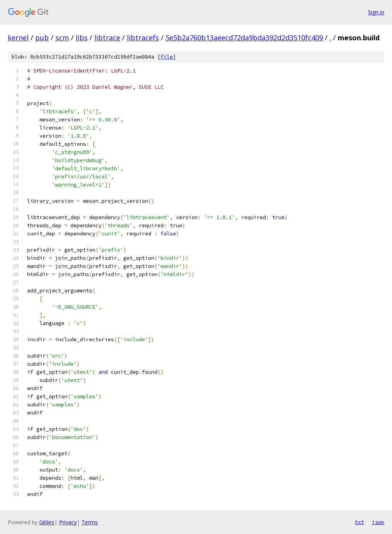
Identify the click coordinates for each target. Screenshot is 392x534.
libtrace (107, 38)
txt (359, 522)
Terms (90, 522)
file (167, 57)
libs (82, 38)
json (378, 522)
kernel (18, 38)
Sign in (376, 12)
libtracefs (143, 38)
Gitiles (47, 522)
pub (42, 38)
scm (62, 38)
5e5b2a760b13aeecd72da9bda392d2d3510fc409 (244, 38)
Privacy (68, 522)
